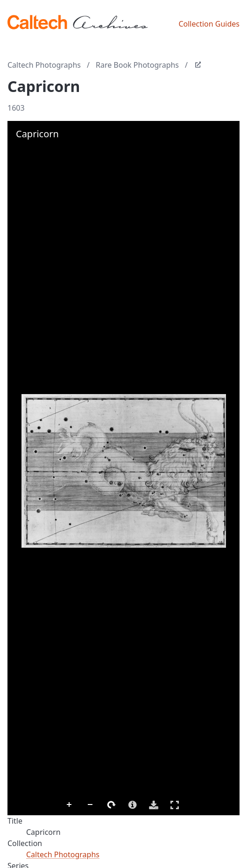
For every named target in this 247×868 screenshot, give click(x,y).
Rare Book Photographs (137, 65)
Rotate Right (112, 805)
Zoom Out (91, 805)
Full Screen (175, 805)
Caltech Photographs (44, 65)
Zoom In (70, 805)
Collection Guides (209, 24)
